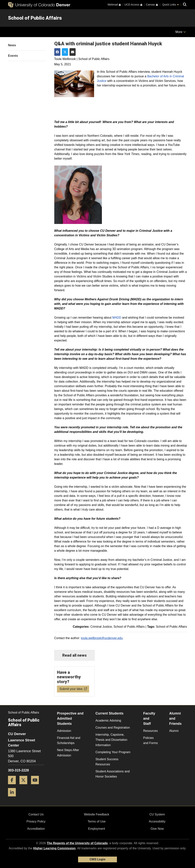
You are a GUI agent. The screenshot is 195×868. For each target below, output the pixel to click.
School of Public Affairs (35, 18)
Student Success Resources (107, 762)
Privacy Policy (36, 821)
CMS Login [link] (97, 859)
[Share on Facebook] (57, 52)
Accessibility (157, 821)
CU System (157, 814)
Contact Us (36, 814)
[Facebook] (13, 786)
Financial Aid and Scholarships (69, 740)
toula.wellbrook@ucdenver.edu (102, 638)
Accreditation (36, 829)
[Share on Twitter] (65, 52)
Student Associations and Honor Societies (113, 774)
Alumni (174, 731)
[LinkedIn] (13, 798)
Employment (97, 829)
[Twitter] (25, 786)
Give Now (157, 829)
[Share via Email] (73, 52)
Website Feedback (97, 814)
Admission (64, 731)
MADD (117, 318)
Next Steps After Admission (68, 753)
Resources (150, 731)
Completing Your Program (113, 752)
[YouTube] (36, 786)
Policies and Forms (150, 740)
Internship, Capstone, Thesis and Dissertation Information (111, 740)
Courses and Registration (113, 728)
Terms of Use (97, 821)
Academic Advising (108, 721)
